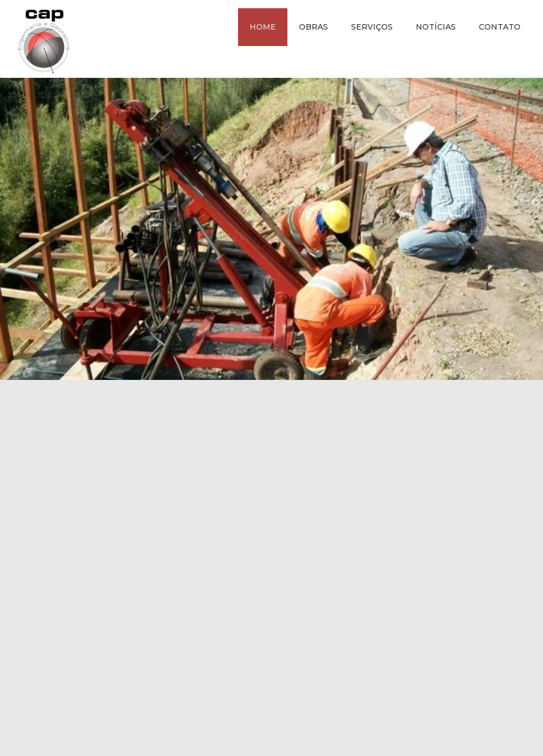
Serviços (372, 27)
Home (263, 27)
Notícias (436, 27)
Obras (313, 27)
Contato (500, 27)
